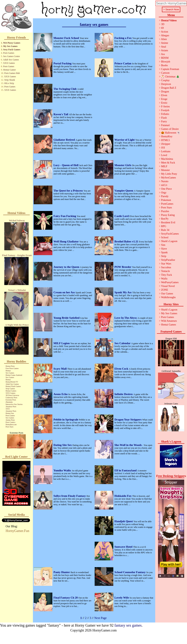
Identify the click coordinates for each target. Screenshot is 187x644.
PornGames (167, 204)
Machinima (167, 159)
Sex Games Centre (12, 56)
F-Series (165, 107)
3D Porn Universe (12, 395)
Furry (164, 121)
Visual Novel (168, 286)
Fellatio (165, 114)
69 (162, 28)
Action (165, 32)
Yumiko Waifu (63, 470)
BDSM (165, 58)
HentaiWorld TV (12, 382)
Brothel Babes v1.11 (127, 241)
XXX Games (9, 63)
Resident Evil (168, 222)
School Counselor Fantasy (130, 572)
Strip (164, 256)
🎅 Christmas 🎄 (170, 77)
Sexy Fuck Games (12, 50)
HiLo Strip (9, 83)
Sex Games (10, 373)
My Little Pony (169, 174)
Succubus (166, 267)
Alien (164, 39)
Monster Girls (123, 165)
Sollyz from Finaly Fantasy (70, 496)
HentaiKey (167, 136)
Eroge (164, 99)
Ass (163, 54)
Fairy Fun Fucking (65, 216)
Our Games (167, 294)
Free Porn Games (12, 368)
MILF (164, 166)
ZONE (164, 290)
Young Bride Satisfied (67, 318)
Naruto (165, 181)
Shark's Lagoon (169, 241)
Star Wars (166, 264)
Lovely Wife (122, 598)
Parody (165, 196)
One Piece (166, 189)
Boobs (164, 65)
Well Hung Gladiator (66, 241)
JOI (163, 148)
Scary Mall (60, 369)
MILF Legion (62, 343)
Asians (165, 50)
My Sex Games (10, 46)
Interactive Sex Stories (14, 404)
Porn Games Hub (12, 73)
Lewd (164, 155)
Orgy (164, 193)
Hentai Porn (10, 366)
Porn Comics (10, 422)
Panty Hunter (62, 572)
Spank (164, 252)
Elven (164, 95)
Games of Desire (170, 129)
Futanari (165, 125)
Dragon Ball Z (169, 88)
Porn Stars (9, 427)
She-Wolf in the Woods (128, 445)
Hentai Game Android (14, 375)
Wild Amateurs (169, 321)
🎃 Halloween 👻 (171, 133)
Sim (163, 245)
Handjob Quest (124, 521)
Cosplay (165, 80)
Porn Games (9, 53)
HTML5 (165, 140)
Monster (165, 170)
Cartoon (165, 73)
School (165, 237)
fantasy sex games (128, 625)
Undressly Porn (11, 398)
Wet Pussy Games (12, 43)
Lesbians (166, 151)
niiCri (164, 185)
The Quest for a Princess (69, 191)
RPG (164, 226)
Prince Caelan (123, 63)
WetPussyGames (170, 282)
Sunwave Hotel (124, 547)
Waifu (164, 279)
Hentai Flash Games (13, 386)
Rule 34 (165, 230)
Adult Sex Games (11, 60)
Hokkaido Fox (123, 496)
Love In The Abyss (126, 318)
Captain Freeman (170, 69)
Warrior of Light (125, 140)
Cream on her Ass (65, 292)
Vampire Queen (124, 191)
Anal (164, 47)
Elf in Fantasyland (126, 470)
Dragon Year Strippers (128, 420)
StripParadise (168, 260)
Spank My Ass (123, 292)
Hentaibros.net (11, 425)
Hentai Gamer (10, 70)
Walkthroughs (168, 297)
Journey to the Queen (67, 267)
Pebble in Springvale (66, 420)
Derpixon (166, 84)
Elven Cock (122, 369)
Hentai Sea (10, 413)
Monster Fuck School (67, 38)
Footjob (165, 110)
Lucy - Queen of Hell (66, 165)
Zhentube (9, 402)
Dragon (165, 92)
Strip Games (10, 389)
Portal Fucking (63, 63)
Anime (165, 43)
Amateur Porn (11, 407)
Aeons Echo (61, 394)
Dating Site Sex (63, 445)
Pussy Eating (168, 215)
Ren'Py (165, 219)
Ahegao (165, 35)
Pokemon (166, 200)
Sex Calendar (123, 343)
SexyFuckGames (170, 234)
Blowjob (165, 62)
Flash (164, 118)
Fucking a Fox (123, 38)
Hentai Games (11, 391)
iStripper (166, 144)
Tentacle (165, 271)
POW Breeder (123, 267)
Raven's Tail (61, 114)
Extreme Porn (11, 400)
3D (163, 24)
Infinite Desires (124, 394)
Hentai (8, 371)
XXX (8, 409)
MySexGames (168, 178)
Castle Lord (122, 216)
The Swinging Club (65, 89)
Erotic (164, 103)
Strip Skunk (10, 80)
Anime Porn (10, 420)
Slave (164, 249)
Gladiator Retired (65, 140)
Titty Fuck (166, 275)
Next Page (100, 618)
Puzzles (165, 211)
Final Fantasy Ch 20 (66, 598)
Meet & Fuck (168, 163)
